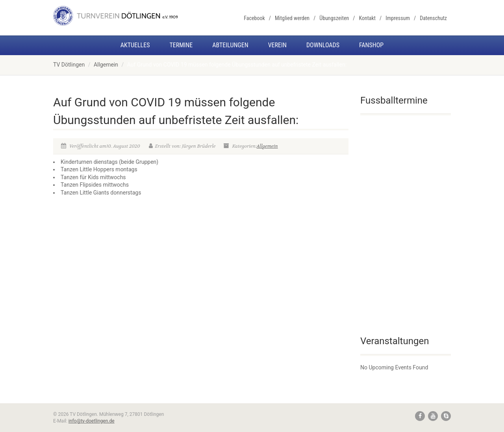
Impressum (398, 18)
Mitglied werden (292, 18)
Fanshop (371, 45)
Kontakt (367, 18)
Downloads (323, 45)
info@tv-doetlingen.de (92, 421)
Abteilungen (230, 45)
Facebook (254, 18)
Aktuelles (135, 45)
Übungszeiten (334, 18)
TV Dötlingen (69, 65)
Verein (277, 45)
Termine (181, 45)
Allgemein (106, 65)
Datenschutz (433, 18)
